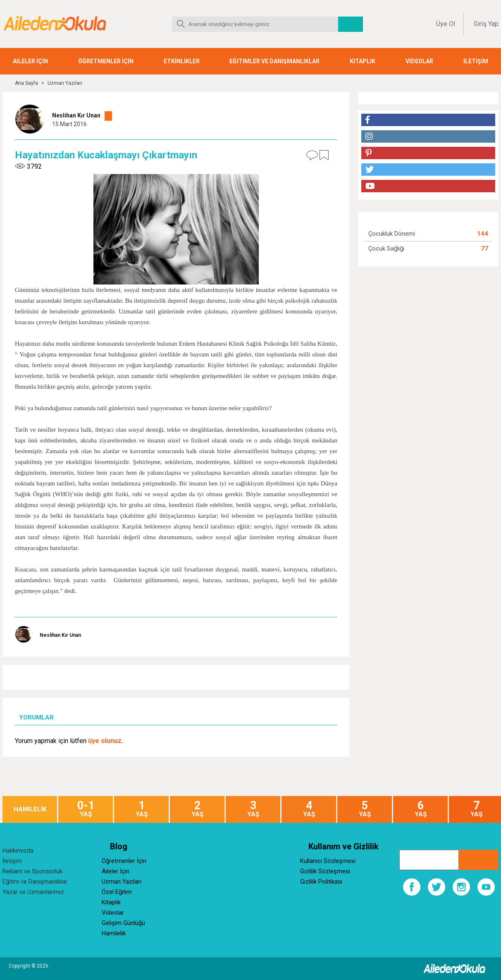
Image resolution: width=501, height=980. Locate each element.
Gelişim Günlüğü (123, 923)
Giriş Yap (486, 24)
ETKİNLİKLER (182, 61)
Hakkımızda (18, 851)
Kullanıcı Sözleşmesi (328, 861)
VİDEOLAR (419, 61)
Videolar (113, 913)
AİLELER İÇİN (30, 61)
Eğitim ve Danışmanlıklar (35, 882)
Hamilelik (114, 933)
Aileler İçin (116, 871)
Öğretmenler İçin (124, 861)
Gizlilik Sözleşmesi (325, 871)
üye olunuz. (106, 741)
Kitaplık (111, 902)
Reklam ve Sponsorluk (32, 871)
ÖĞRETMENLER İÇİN (106, 61)
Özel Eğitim (117, 892)
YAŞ (86, 809)
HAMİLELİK (30, 809)
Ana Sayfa (26, 83)
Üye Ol (446, 24)
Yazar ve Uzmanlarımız (33, 892)
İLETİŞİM (476, 61)
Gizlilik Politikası (321, 882)
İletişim (12, 861)
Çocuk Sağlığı (386, 249)
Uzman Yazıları (65, 83)
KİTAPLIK (363, 61)
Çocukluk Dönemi (392, 234)
